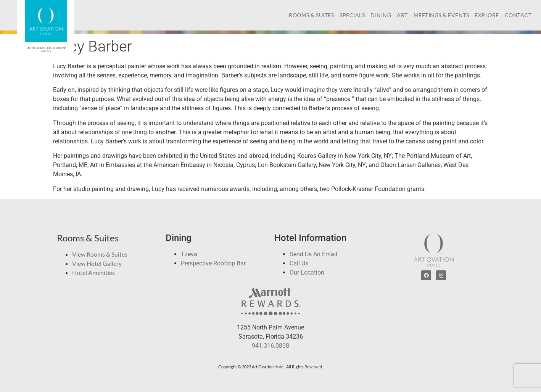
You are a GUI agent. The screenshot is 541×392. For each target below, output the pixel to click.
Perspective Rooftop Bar (213, 263)
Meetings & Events (441, 15)
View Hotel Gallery (97, 263)
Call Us (299, 263)
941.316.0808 (270, 346)
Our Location (307, 272)
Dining (381, 15)
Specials (352, 15)
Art (402, 15)
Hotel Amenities (93, 272)
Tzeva (189, 254)
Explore (487, 15)
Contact (518, 15)
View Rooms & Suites (100, 254)
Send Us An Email (313, 254)
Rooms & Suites (311, 15)
